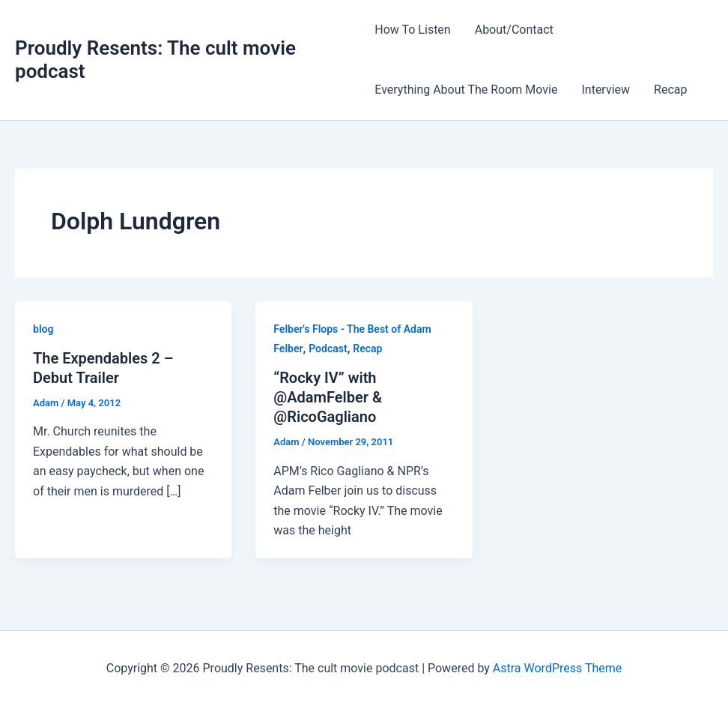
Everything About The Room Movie (466, 90)
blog (43, 329)
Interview (606, 90)
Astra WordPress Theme (557, 668)
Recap (670, 90)
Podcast (328, 349)
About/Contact (514, 30)
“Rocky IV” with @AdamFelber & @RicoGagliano (328, 397)
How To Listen (412, 30)
